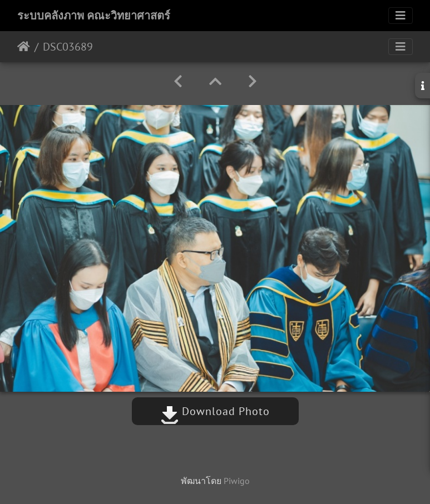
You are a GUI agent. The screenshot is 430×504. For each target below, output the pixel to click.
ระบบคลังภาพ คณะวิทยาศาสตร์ (94, 16)
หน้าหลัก (24, 47)
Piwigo (237, 481)
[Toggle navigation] (401, 16)
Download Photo (215, 411)
